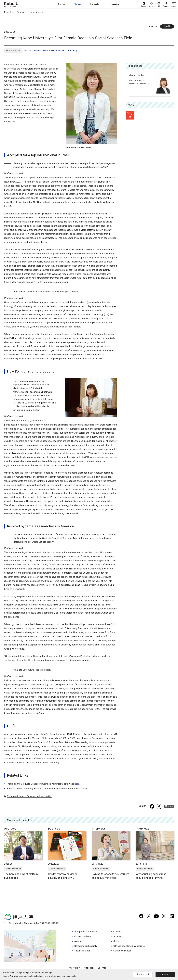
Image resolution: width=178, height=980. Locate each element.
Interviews (36, 12)
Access (117, 936)
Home (61, 4)
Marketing (73, 50)
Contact (117, 932)
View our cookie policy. (67, 976)
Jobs (116, 941)
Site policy (89, 968)
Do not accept (143, 974)
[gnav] (174, 4)
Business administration (36, 50)
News (77, 4)
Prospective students (86, 932)
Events (95, 4)
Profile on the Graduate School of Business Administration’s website (42, 784)
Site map (102, 968)
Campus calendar (122, 951)
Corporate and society (86, 946)
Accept (165, 974)
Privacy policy (74, 968)
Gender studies (58, 50)
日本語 (167, 26)
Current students (83, 936)
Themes (113, 4)
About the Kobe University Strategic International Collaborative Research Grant (47, 789)
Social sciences (13, 51)
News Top (9, 12)
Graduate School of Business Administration (29, 796)
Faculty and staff (83, 951)
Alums (78, 941)
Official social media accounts (129, 946)
